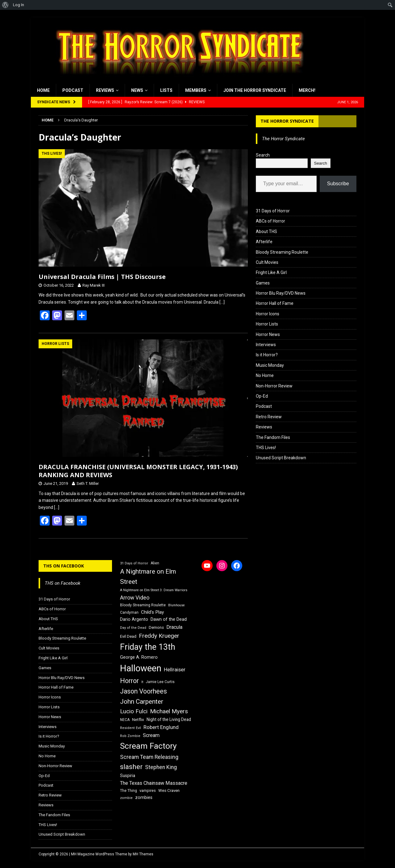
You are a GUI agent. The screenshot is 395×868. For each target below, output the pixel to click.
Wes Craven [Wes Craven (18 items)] (169, 790)
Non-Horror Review (274, 386)
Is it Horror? (267, 355)
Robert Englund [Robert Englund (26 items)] (161, 727)
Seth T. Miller (88, 483)
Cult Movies (267, 262)
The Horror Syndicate (287, 121)
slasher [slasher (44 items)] (131, 767)
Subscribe (338, 184)
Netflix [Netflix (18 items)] (138, 720)
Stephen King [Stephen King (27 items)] (161, 767)
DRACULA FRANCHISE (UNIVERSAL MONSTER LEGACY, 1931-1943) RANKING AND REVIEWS (138, 471)
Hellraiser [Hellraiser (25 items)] (175, 670)
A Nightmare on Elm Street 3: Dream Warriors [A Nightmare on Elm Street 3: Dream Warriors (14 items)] (154, 590)
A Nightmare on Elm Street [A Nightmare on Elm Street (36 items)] (148, 577)
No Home (265, 375)
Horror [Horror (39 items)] (129, 681)
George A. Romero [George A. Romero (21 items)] (139, 657)
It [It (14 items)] (142, 682)
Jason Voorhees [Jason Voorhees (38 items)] (143, 691)
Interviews (266, 345)
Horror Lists (267, 324)
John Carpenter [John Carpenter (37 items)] (142, 702)
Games (263, 283)
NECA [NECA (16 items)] (125, 720)
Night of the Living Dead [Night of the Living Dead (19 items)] (169, 719)
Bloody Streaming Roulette (282, 252)
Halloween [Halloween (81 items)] (141, 668)
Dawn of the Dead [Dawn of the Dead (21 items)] (169, 619)
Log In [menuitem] (19, 5)
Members (196, 90)
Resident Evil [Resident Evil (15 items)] (131, 728)
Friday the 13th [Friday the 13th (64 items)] (148, 647)
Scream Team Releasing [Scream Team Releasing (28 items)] (149, 757)
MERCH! (307, 90)
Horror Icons (268, 314)
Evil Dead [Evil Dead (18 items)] (128, 636)
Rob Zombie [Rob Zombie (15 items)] (130, 736)
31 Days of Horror (273, 211)
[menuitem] (5, 5)
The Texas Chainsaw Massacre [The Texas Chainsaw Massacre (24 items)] (154, 783)
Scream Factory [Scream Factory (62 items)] (148, 746)
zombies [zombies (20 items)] (144, 797)
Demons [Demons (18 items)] (156, 627)
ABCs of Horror (270, 221)
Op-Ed (262, 396)
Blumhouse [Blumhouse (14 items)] (177, 605)
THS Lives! (266, 448)
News (137, 90)
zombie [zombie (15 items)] (126, 798)
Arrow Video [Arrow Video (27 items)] (135, 598)
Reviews (105, 90)
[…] (222, 302)
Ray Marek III (94, 285)
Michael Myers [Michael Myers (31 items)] (169, 711)
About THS (266, 231)
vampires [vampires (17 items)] (148, 790)
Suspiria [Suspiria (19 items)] (128, 776)
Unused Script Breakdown (281, 458)
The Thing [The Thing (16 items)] (129, 791)
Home (43, 90)
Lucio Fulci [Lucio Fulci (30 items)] (134, 711)
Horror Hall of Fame (275, 303)
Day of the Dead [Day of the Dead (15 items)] (133, 628)
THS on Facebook (64, 566)
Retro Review (269, 417)
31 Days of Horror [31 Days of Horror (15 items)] (134, 563)
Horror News (268, 334)
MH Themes (143, 854)
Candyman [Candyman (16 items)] (129, 612)
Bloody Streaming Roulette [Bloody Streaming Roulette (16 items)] (143, 605)
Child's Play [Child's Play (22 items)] (152, 612)
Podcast (73, 90)
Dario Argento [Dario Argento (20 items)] (134, 619)
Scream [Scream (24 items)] (151, 735)
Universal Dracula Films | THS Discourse (102, 277)
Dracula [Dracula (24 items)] (174, 627)
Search (263, 155)
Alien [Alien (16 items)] (155, 563)
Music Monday (270, 365)
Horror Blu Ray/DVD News (281, 293)
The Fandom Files (273, 437)
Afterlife (264, 242)
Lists (166, 90)
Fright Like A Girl (271, 272)
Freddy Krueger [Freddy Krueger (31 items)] (159, 636)
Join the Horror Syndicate (255, 90)
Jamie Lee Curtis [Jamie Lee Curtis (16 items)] (160, 682)
